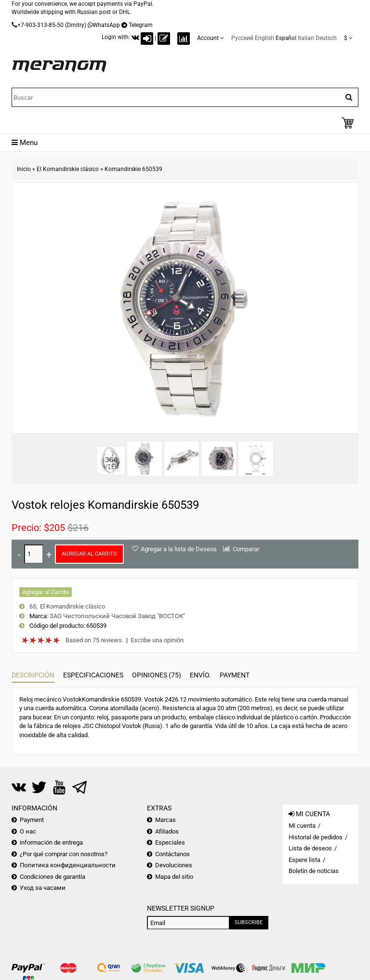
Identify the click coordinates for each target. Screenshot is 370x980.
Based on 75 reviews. (94, 640)
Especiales (170, 842)
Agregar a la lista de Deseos (179, 549)
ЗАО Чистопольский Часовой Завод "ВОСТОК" (117, 616)
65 (33, 606)
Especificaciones (93, 675)
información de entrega (51, 842)
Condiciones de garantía (53, 877)
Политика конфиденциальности (68, 865)
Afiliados (167, 831)
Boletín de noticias (314, 871)
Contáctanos (172, 854)
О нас (28, 831)
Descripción (33, 675)
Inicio (24, 169)
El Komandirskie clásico (68, 169)
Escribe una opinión (157, 640)
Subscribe (249, 922)
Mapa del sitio (174, 877)
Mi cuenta (302, 826)
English (264, 38)
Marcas (165, 820)
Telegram (141, 25)
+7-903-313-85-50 (40, 25)
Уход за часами (43, 888)
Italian (306, 38)
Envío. (200, 675)
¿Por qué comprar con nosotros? (64, 854)
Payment (235, 675)
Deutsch (326, 38)
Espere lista (304, 860)
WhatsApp (106, 25)
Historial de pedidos (316, 837)
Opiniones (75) (157, 675)
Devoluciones (174, 865)
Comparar (246, 549)
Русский (242, 38)
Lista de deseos (310, 848)
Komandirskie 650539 (133, 169)
